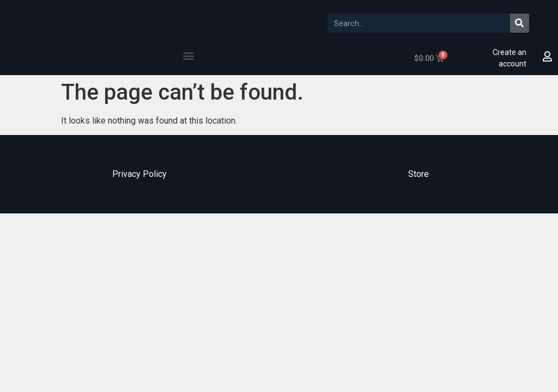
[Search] (520, 23)
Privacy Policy (139, 174)
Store (418, 174)
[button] (188, 55)
